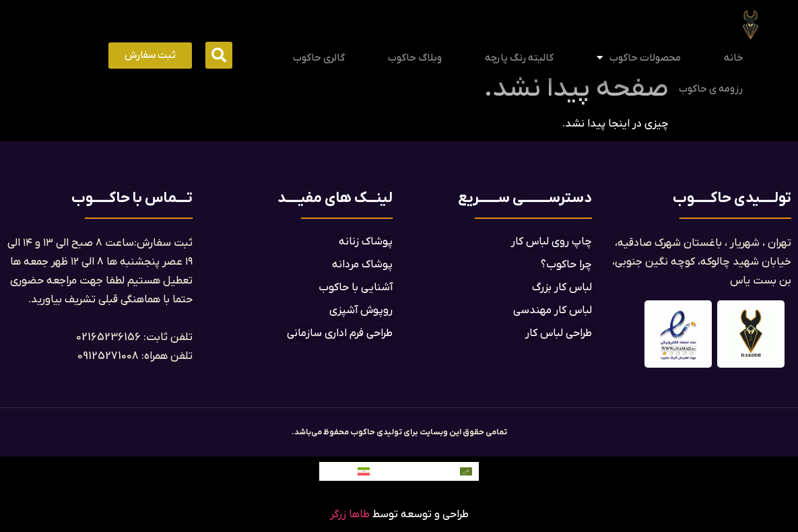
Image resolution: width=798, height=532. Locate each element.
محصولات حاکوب (639, 58)
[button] (219, 55)
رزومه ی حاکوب (711, 89)
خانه (733, 58)
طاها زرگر (350, 514)
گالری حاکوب (319, 58)
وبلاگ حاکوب (415, 58)
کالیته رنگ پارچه (519, 58)
